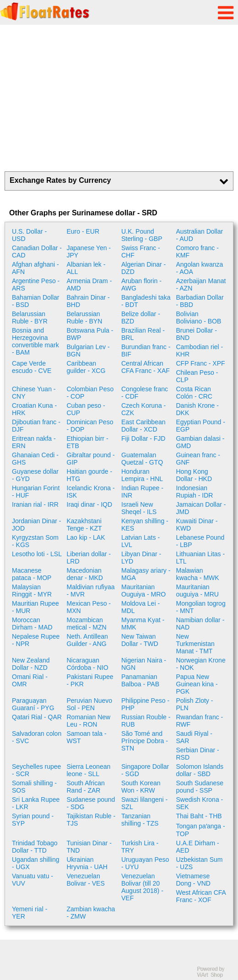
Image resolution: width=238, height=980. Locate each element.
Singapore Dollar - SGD (145, 770)
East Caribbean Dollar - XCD (143, 426)
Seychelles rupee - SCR (36, 770)
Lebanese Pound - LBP (200, 541)
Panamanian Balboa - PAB (140, 680)
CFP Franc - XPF (201, 363)
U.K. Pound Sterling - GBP (142, 235)
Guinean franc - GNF (198, 459)
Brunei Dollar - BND (197, 334)
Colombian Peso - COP (90, 393)
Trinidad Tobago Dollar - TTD (35, 847)
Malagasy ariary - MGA (146, 574)
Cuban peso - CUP (86, 409)
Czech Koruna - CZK (143, 409)
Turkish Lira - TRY (140, 847)
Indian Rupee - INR (142, 492)
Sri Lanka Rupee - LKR (36, 803)
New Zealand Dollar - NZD (31, 664)
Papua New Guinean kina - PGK (197, 684)
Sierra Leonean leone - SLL (89, 770)
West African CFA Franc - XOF (201, 896)
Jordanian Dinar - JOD (36, 525)
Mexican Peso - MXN (89, 607)
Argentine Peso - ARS (36, 285)
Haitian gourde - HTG (90, 475)
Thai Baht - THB (199, 816)
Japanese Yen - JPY (89, 252)
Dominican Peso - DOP (90, 426)
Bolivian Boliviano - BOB (199, 318)
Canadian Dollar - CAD (37, 252)
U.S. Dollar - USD (29, 235)
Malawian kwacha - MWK (198, 574)
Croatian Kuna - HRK (34, 409)
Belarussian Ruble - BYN (85, 318)
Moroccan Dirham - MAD (32, 624)
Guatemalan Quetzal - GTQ (142, 459)
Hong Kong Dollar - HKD (194, 475)
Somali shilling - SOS (34, 787)
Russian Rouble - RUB (146, 721)
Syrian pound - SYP (33, 820)
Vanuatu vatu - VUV (32, 880)
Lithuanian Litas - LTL (201, 558)
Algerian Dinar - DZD (143, 268)
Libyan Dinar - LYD (141, 558)
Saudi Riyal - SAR (194, 737)
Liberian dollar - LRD (89, 558)
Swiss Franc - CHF (141, 252)
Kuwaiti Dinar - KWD (197, 525)
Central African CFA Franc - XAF (146, 367)
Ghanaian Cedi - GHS (35, 459)
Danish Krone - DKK (197, 409)
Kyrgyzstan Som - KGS (35, 541)
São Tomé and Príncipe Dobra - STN (145, 741)
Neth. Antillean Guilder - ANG (87, 640)
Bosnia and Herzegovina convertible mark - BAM (35, 341)
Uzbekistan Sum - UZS (200, 863)
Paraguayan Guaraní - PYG (33, 704)
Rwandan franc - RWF (200, 721)
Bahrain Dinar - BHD (88, 301)
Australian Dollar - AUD (200, 235)
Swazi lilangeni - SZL (144, 803)
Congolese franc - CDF (145, 393)
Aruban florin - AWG (141, 285)
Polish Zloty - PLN (195, 704)
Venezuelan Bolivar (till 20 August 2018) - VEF (142, 887)
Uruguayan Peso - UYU (145, 863)
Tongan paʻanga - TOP (201, 830)
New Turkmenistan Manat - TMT (195, 644)
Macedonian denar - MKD (85, 574)
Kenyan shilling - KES (145, 525)
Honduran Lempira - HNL (142, 475)
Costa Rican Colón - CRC (194, 393)
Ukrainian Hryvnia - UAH (87, 863)
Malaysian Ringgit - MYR (32, 591)
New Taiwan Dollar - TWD (140, 640)
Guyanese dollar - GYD (35, 475)
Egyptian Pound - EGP (201, 426)
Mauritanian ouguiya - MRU (197, 591)
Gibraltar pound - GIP (91, 459)
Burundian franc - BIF (146, 350)
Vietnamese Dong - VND (193, 880)
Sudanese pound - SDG (91, 803)
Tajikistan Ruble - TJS (91, 820)
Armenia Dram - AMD (89, 285)
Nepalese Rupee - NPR (36, 640)
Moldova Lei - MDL (141, 607)
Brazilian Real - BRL (143, 334)
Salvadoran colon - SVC (37, 737)
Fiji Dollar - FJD (143, 438)
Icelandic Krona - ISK (91, 492)
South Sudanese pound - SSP (200, 787)
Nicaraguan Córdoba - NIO (88, 664)
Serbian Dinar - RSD (198, 754)
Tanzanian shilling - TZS (140, 820)
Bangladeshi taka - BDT (146, 301)
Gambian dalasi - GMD (200, 442)
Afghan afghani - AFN (35, 268)
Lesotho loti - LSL (37, 554)
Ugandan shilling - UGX (36, 863)
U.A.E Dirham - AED (198, 847)
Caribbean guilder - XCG (86, 367)
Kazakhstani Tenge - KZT (84, 525)
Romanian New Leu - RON (89, 721)
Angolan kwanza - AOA (200, 268)
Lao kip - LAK (86, 537)
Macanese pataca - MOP (32, 574)
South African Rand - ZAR (86, 787)
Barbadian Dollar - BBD (200, 301)
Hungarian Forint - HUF (36, 492)
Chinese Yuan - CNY (34, 393)
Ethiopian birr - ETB (88, 442)
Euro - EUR (83, 231)
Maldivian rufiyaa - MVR (91, 591)
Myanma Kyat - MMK (143, 624)
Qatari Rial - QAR (37, 717)
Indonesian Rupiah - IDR (195, 492)
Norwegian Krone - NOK (201, 664)
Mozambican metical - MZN (87, 624)
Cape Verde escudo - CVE (32, 367)
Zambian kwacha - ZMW (91, 913)
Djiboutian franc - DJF (36, 426)
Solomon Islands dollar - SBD (200, 770)
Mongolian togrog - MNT (201, 607)
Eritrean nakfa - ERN (34, 442)
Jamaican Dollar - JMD (201, 508)
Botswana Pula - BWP (90, 334)
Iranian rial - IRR (35, 504)
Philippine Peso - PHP (145, 704)
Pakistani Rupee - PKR (90, 680)
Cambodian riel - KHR (200, 350)
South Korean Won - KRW (141, 787)
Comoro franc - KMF (197, 252)
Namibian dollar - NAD (200, 624)
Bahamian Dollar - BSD (36, 301)
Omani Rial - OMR (30, 680)
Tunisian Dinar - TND (89, 847)
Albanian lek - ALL (86, 268)
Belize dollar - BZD (141, 318)
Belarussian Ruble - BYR (30, 318)
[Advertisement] (119, 98)
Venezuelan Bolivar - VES (86, 880)
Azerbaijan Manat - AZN (201, 285)
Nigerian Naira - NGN (144, 664)
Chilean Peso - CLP (197, 376)
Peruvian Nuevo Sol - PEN (90, 704)
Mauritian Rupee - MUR (35, 607)
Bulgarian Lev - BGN (88, 350)
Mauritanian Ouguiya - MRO (143, 591)
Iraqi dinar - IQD (90, 504)
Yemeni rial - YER (30, 913)
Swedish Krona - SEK (200, 803)
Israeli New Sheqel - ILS (139, 508)
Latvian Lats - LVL (141, 541)
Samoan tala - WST (87, 737)
